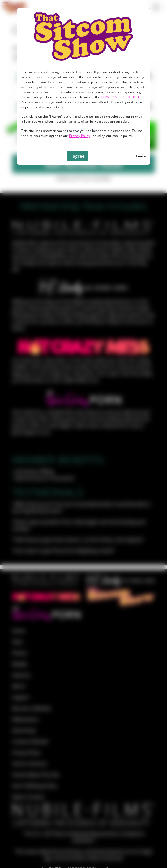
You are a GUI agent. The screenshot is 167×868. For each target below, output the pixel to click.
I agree (78, 156)
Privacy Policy (79, 136)
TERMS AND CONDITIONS (121, 97)
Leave (141, 156)
